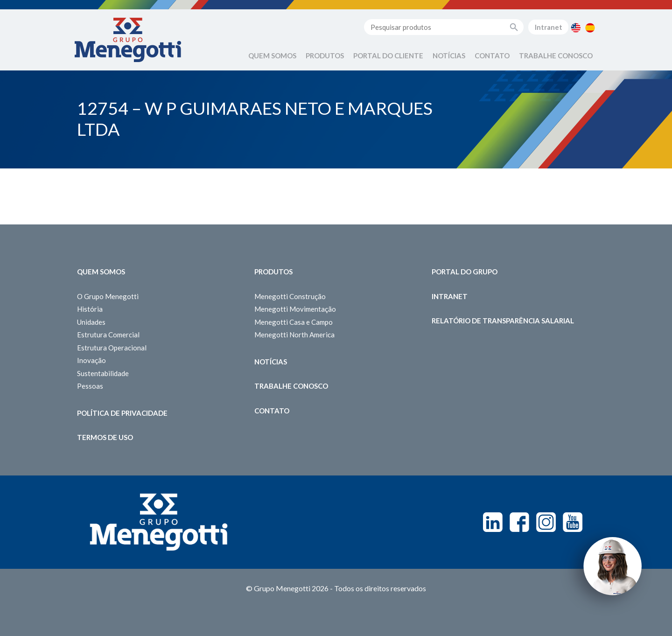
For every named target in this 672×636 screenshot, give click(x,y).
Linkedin (493, 522)
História (90, 309)
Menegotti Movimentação (295, 309)
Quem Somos (272, 56)
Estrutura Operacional (112, 348)
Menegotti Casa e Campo (294, 322)
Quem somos (101, 272)
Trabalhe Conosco (556, 56)
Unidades (91, 322)
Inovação (91, 360)
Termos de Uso (105, 437)
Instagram (546, 522)
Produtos (325, 56)
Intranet (549, 27)
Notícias (449, 56)
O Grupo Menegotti (108, 296)
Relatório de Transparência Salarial (503, 321)
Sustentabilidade (103, 373)
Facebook (519, 522)
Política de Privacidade (122, 413)
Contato (492, 56)
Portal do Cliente (388, 56)
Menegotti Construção (290, 296)
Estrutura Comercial (108, 335)
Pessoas (90, 386)
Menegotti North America (294, 335)
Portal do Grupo (465, 272)
